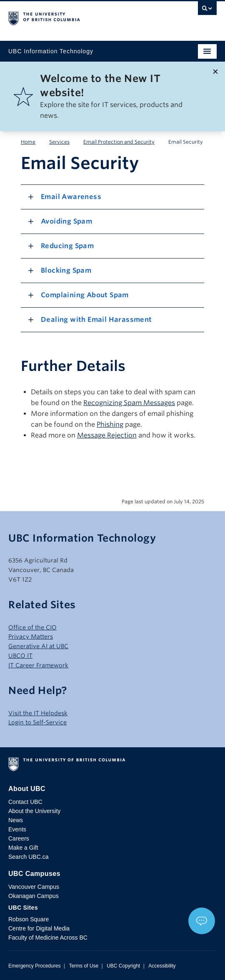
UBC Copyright (123, 966)
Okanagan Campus (34, 896)
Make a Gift (23, 848)
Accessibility (162, 966)
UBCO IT (20, 656)
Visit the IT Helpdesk (38, 713)
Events (17, 829)
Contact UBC (25, 802)
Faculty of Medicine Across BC (48, 938)
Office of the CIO (32, 627)
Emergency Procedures (34, 966)
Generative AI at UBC (38, 646)
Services (59, 142)
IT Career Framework (38, 665)
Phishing (110, 424)
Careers (19, 838)
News (16, 820)
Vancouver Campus (34, 887)
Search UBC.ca (28, 857)
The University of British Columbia (81, 17)
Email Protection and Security (119, 142)
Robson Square (29, 919)
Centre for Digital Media (39, 928)
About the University (34, 811)
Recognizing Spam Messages (129, 403)
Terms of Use (84, 966)
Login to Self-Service (37, 722)
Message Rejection (107, 435)
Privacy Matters (31, 637)
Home (28, 142)
